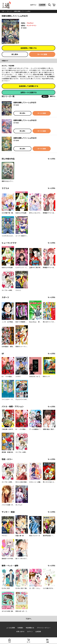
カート (29, 642)
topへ (29, 619)
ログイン (33, 5)
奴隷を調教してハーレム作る (22, 11)
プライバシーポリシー (44, 628)
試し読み (15, 54)
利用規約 (20, 628)
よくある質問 (11, 628)
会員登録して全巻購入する (29, 86)
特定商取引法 (30, 628)
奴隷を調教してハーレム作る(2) (25, 120)
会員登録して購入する (29, 48)
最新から (53, 96)
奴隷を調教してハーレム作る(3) (25, 138)
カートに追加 (42, 54)
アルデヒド (30, 23)
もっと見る (52, 159)
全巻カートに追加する (29, 92)
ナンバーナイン (32, 26)
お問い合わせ (20, 632)
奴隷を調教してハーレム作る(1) (25, 103)
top (3, 11)
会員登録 (42, 5)
